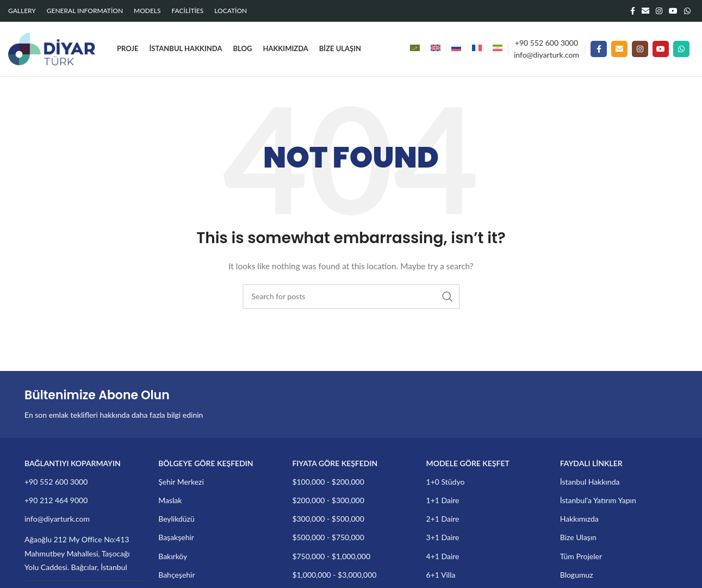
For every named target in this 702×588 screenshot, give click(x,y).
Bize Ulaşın (578, 537)
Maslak (170, 500)
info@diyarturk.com (546, 55)
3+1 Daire (443, 537)
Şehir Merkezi (181, 482)
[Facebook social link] (633, 11)
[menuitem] (415, 49)
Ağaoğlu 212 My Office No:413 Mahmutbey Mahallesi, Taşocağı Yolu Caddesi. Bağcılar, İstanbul (77, 553)
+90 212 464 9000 (56, 500)
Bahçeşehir (176, 575)
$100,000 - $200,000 (328, 482)
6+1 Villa (441, 575)
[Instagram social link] (659, 11)
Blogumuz (577, 575)
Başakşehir (176, 537)
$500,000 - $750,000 (328, 537)
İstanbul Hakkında (590, 482)
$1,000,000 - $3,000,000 (334, 575)
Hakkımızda (579, 519)
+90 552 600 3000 (546, 43)
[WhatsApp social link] (687, 11)
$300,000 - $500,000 (328, 519)
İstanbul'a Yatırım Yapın (598, 500)
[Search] (351, 296)
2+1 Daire (443, 519)
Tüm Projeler (581, 556)
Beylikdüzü (176, 519)
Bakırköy (173, 556)
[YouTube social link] (673, 11)
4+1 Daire (443, 556)
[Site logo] (52, 48)
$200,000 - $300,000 (328, 500)
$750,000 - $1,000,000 (331, 556)
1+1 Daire (443, 500)
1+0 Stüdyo (446, 482)
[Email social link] (645, 11)
